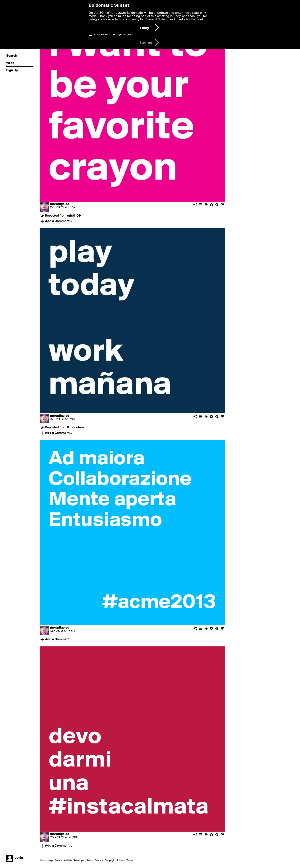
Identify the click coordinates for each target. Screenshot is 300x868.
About (43, 861)
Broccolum (75, 428)
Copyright (110, 861)
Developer (79, 861)
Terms (130, 861)
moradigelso (60, 204)
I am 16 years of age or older (114, 34)
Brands (58, 861)
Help (50, 861)
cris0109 (74, 216)
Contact (99, 861)
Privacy (121, 861)
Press (90, 861)
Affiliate (68, 861)
